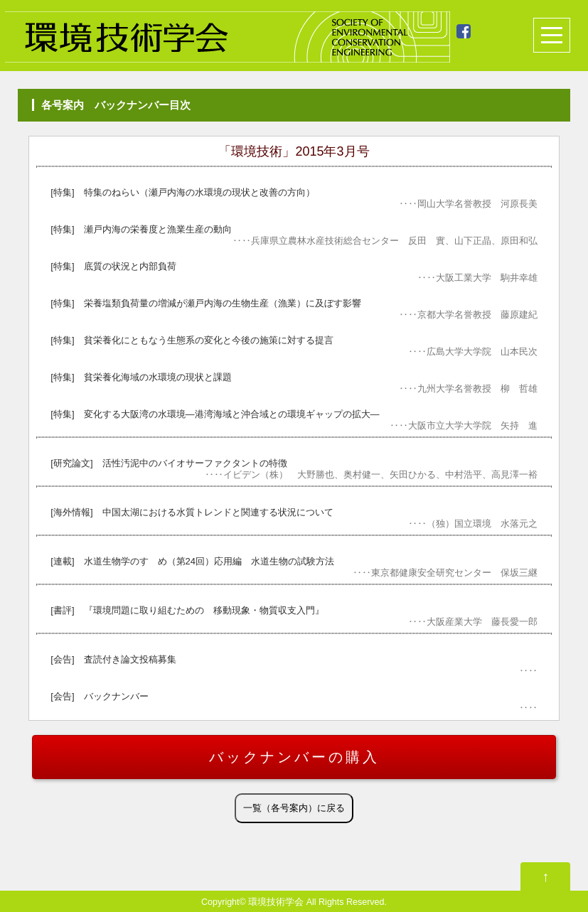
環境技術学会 (276, 902)
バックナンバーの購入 (294, 757)
